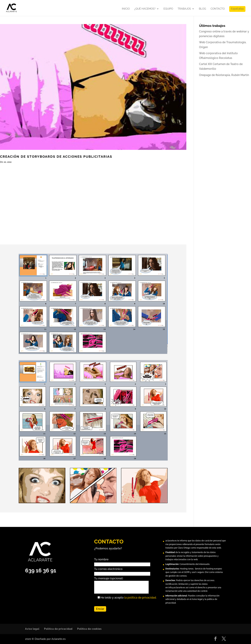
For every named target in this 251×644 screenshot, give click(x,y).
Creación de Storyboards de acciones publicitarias (56, 156)
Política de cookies (89, 629)
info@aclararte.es (177, 588)
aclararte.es (171, 541)
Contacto (218, 9)
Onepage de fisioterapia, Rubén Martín (224, 75)
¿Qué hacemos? (145, 9)
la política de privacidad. (140, 598)
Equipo (168, 9)
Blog (202, 9)
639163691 (237, 9)
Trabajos (184, 9)
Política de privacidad (58, 629)
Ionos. (191, 569)
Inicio (126, 9)
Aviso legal (32, 629)
